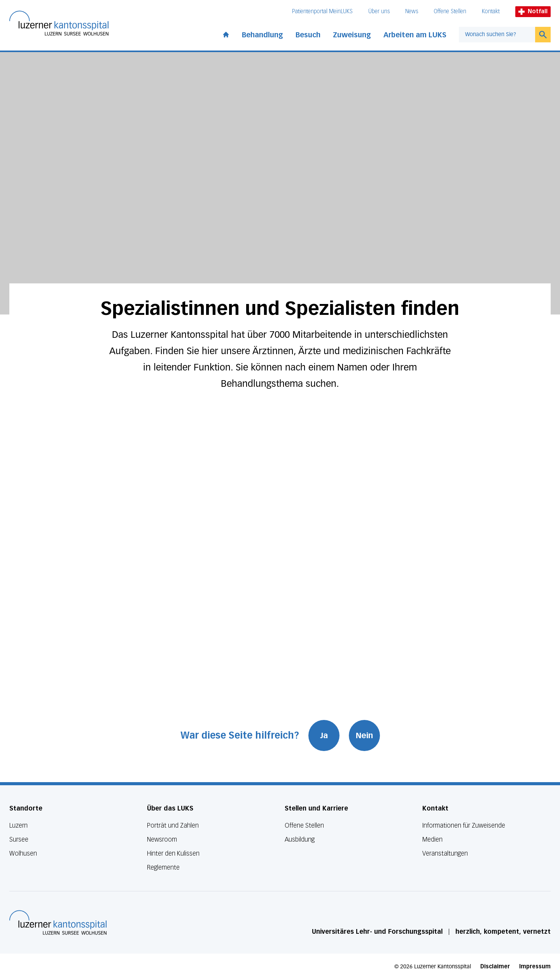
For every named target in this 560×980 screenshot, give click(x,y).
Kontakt (491, 11)
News (412, 11)
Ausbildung (300, 839)
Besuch (308, 35)
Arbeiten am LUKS (415, 35)
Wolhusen (23, 853)
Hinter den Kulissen (173, 853)
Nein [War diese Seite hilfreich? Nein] (364, 735)
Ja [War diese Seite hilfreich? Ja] (324, 735)
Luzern (18, 825)
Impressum (535, 967)
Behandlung (262, 35)
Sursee (19, 839)
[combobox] (497, 35)
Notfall (533, 11)
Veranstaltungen (445, 853)
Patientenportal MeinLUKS (322, 11)
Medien (432, 839)
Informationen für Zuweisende (464, 825)
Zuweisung (352, 35)
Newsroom (162, 839)
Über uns (379, 11)
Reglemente (163, 867)
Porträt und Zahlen (173, 825)
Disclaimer (495, 967)
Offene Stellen (450, 11)
